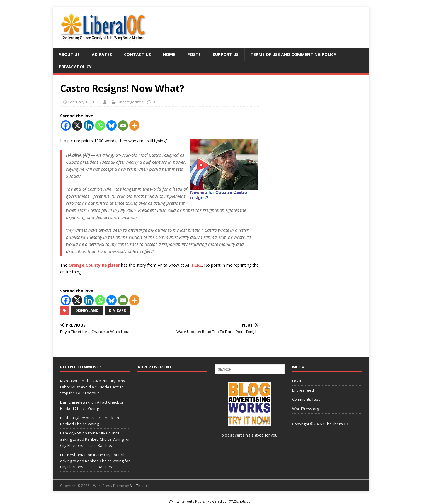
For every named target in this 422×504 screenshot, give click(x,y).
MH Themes (140, 486)
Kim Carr (118, 311)
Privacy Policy (75, 67)
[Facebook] (66, 125)
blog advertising (236, 435)
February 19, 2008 (84, 102)
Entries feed (303, 390)
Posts (194, 54)
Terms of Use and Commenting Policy (293, 54)
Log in (297, 381)
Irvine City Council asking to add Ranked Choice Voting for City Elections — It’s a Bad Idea (95, 439)
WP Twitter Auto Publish (188, 501)
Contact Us (137, 54)
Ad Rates (102, 54)
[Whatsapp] (100, 125)
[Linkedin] (89, 125)
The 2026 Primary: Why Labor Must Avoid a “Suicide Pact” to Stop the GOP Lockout (93, 387)
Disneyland (87, 311)
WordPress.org (306, 409)
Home (169, 54)
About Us (69, 54)
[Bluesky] (112, 125)
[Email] (123, 125)
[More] (134, 125)
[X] (77, 125)
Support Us (226, 54)
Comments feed (306, 399)
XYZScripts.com (241, 501)
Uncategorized (131, 102)
